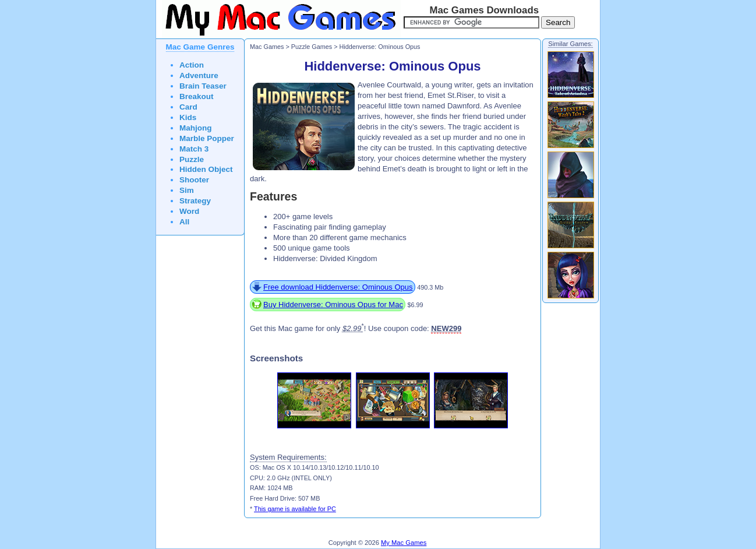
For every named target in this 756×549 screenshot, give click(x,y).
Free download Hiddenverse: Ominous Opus (338, 287)
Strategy (195, 201)
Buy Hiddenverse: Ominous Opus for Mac (333, 305)
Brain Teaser (203, 86)
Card (188, 107)
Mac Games (267, 47)
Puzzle (192, 159)
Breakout (197, 96)
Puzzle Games (312, 47)
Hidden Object (206, 169)
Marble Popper (207, 138)
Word (189, 211)
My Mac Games (404, 543)
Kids (188, 117)
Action (192, 65)
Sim (187, 190)
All (184, 222)
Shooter (194, 180)
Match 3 (194, 149)
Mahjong (196, 128)
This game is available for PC (295, 509)
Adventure (199, 75)
